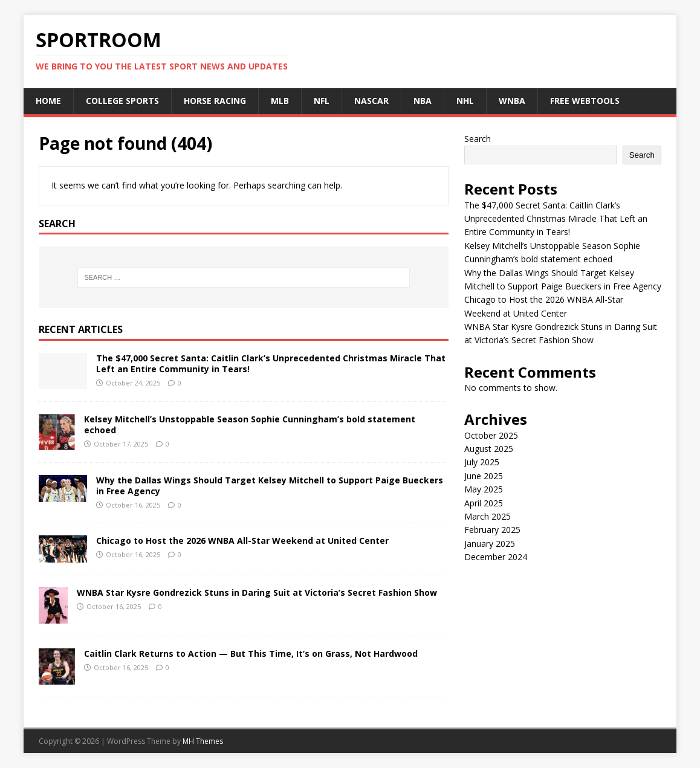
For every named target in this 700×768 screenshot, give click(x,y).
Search (478, 139)
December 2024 (496, 557)
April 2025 (484, 503)
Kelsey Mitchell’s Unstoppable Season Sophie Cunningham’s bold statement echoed (250, 424)
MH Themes (203, 741)
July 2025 (482, 462)
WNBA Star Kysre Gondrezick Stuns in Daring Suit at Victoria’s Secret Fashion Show (257, 592)
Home (48, 101)
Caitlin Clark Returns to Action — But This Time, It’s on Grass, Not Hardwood (251, 653)
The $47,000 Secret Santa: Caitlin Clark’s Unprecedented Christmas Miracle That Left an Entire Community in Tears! (271, 363)
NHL (465, 101)
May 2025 (484, 489)
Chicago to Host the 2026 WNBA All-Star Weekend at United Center (242, 541)
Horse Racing (215, 101)
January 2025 (490, 544)
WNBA (512, 101)
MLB (280, 101)
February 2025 (492, 530)
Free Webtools (585, 101)
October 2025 (491, 435)
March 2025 (488, 516)
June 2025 (484, 476)
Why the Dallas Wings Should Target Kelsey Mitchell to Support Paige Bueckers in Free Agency (270, 486)
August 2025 (489, 449)
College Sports (122, 101)
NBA (423, 101)
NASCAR (371, 101)
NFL (322, 101)
